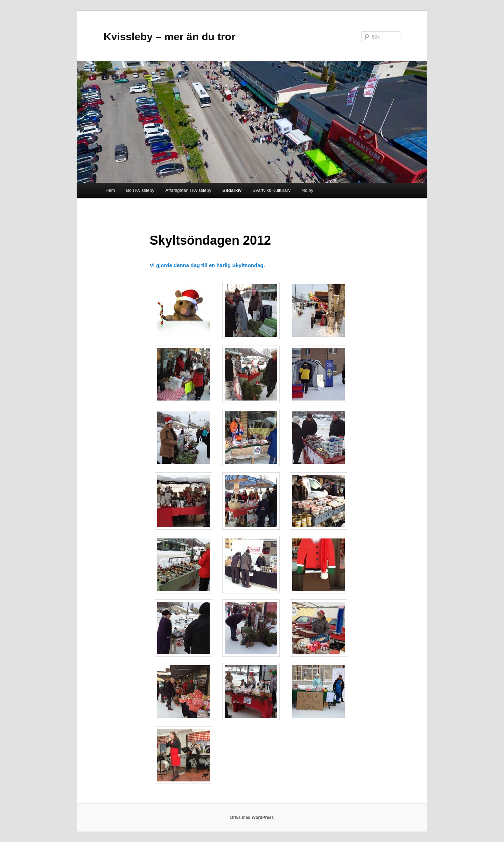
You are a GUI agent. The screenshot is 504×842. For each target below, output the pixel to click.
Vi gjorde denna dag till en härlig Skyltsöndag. (207, 265)
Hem (110, 190)
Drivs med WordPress (252, 817)
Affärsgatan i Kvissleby (188, 190)
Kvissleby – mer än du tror (170, 37)
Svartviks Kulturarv (272, 190)
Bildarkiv (232, 190)
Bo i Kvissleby (140, 190)
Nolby (307, 190)
